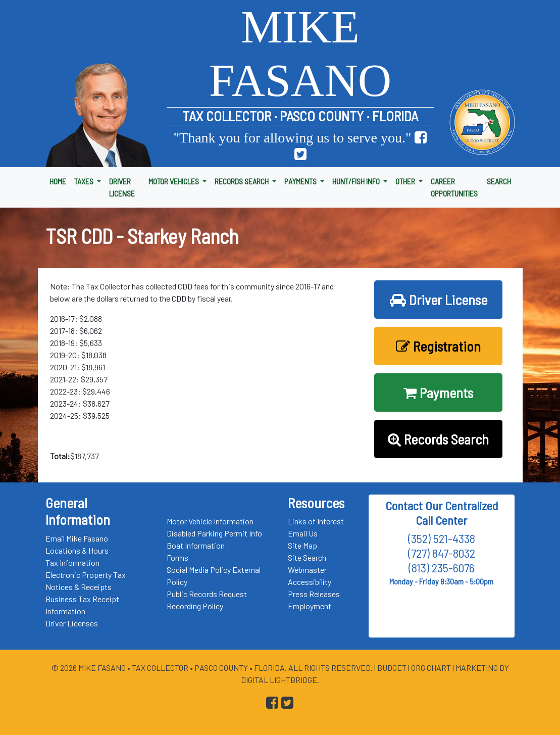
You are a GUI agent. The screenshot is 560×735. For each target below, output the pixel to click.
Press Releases (314, 594)
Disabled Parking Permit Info (214, 533)
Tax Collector (161, 668)
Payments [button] (438, 393)
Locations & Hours (77, 550)
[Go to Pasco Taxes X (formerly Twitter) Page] (300, 154)
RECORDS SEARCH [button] (242, 181)
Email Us (303, 533)
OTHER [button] (406, 181)
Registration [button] (438, 346)
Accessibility (310, 582)
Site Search (307, 557)
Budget (392, 668)
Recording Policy (195, 606)
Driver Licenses (72, 623)
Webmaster (307, 570)
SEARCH (499, 181)
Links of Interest (316, 521)
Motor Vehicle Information (210, 521)
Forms (177, 557)
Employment (310, 606)
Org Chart (431, 668)
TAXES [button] (85, 181)
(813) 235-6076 (442, 568)
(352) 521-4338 (442, 538)
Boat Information (196, 545)
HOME (58, 181)
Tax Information (72, 562)
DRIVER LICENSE (122, 187)
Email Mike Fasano (77, 538)
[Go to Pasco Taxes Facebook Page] (421, 138)
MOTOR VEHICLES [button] (174, 181)
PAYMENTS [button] (301, 181)
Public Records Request (207, 594)
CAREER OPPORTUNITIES (454, 187)
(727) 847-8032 (442, 553)
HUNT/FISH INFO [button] (357, 181)
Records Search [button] (438, 439)
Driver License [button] (439, 300)
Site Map (302, 545)
